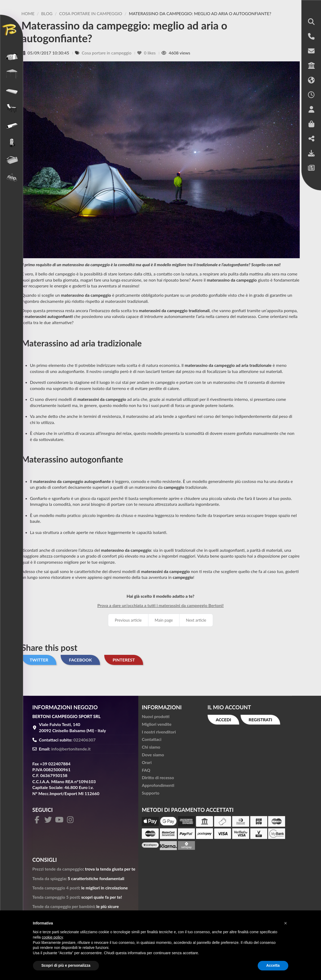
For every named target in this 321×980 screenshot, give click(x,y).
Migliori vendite (157, 724)
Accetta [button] (273, 965)
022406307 (85, 740)
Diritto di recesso (158, 777)
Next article (196, 620)
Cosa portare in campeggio (107, 53)
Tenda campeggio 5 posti (56, 897)
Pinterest (124, 660)
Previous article (128, 620)
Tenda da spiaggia (49, 878)
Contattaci (152, 739)
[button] (311, 22)
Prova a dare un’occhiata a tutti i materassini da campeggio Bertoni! (160, 605)
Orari (147, 762)
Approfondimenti (158, 785)
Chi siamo (151, 747)
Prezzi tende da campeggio (58, 869)
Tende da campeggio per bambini (63, 906)
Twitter (39, 660)
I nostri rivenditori (159, 732)
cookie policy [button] (52, 937)
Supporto (151, 793)
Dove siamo (153, 755)
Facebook (80, 660)
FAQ (146, 770)
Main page (164, 620)
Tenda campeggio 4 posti (56, 888)
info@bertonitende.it (71, 749)
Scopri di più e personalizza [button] (66, 965)
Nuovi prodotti (156, 716)
